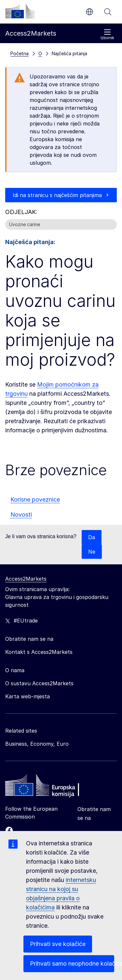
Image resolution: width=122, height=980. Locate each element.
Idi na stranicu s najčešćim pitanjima (57, 195)
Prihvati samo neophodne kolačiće (72, 963)
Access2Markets (26, 579)
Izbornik (107, 34)
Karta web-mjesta (27, 696)
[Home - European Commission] (52, 787)
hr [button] (89, 12)
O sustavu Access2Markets (39, 683)
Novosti (21, 515)
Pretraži (108, 12)
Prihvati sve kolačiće (58, 944)
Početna (20, 53)
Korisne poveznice (35, 499)
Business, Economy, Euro (37, 744)
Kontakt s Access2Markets (39, 652)
